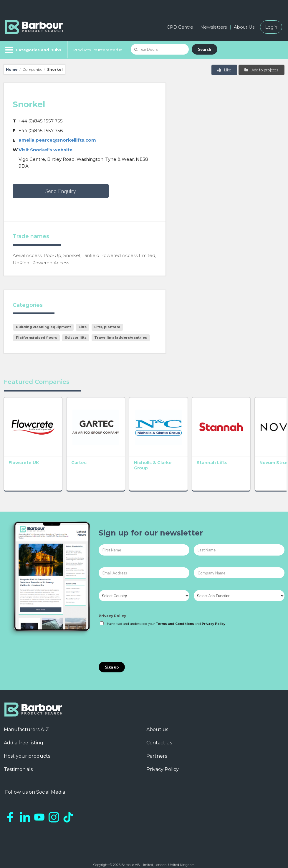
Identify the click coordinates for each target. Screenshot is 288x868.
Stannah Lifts (195, 457)
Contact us (159, 737)
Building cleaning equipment (43, 327)
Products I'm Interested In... (99, 50)
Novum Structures (257, 457)
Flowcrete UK (24, 457)
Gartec (73, 457)
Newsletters (213, 27)
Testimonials (18, 764)
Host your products (27, 750)
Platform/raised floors (37, 338)
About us (157, 724)
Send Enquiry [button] (61, 191)
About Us (244, 27)
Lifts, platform (107, 327)
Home (12, 69)
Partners (157, 750)
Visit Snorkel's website (45, 150)
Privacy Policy (112, 610)
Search (205, 49)
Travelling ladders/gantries (121, 338)
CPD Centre (180, 27)
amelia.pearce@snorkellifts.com (57, 140)
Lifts (83, 327)
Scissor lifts (76, 338)
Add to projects (261, 70)
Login (271, 27)
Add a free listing (24, 737)
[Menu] (33, 50)
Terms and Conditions (175, 618)
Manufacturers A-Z (26, 724)
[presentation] (143, 639)
